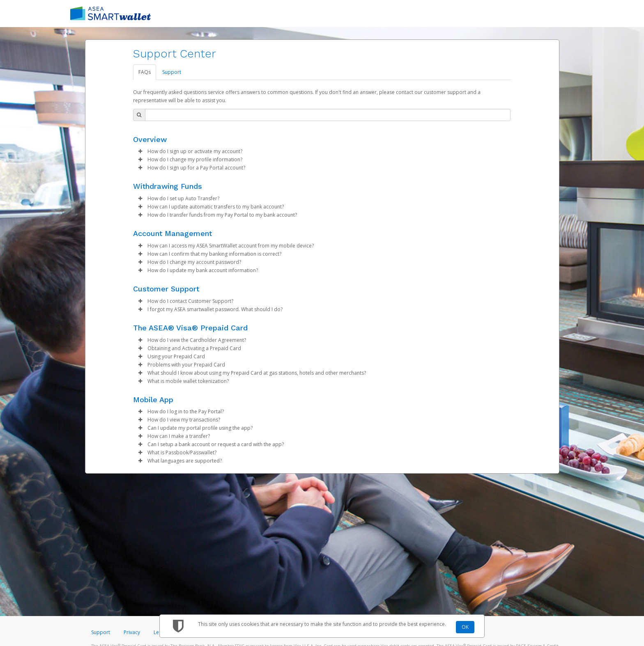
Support (172, 72)
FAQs (145, 72)
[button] (140, 151)
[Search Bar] (328, 115)
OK (465, 627)
